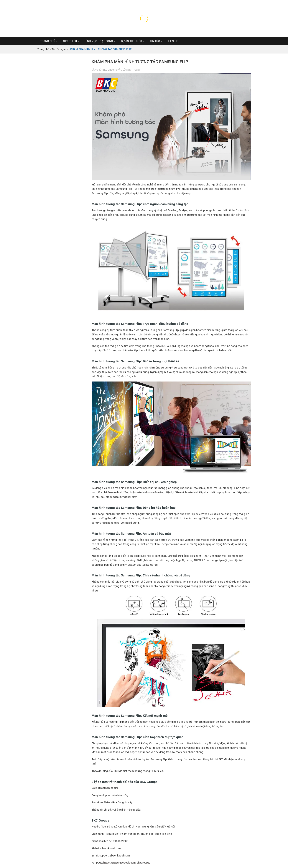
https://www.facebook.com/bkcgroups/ (127, 863)
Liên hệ (173, 41)
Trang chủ (49, 41)
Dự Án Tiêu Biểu (133, 41)
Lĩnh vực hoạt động (100, 41)
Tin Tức (156, 41)
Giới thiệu (71, 41)
